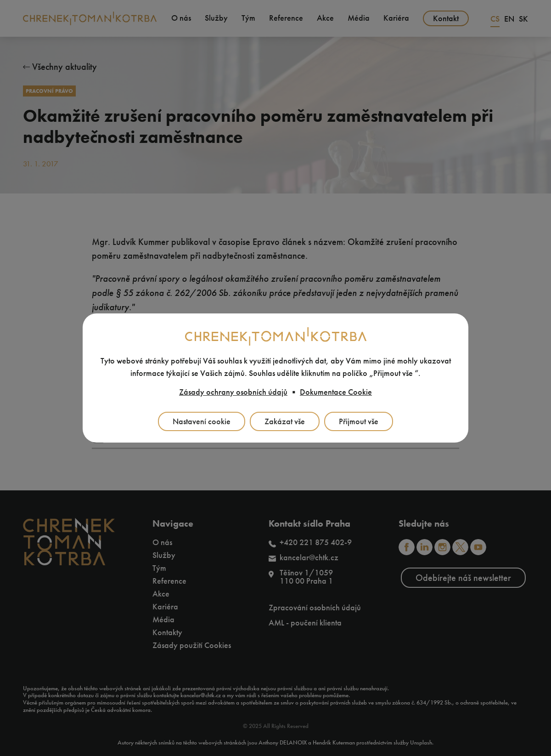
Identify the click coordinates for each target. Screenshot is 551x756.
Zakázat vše (285, 421)
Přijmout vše (359, 421)
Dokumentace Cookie (336, 392)
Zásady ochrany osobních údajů (233, 392)
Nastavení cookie (202, 421)
